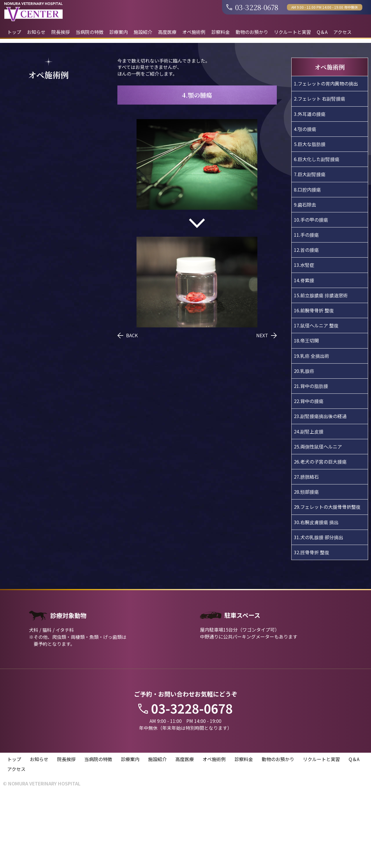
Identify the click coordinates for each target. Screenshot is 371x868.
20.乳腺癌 (304, 443)
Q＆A (322, 32)
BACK (128, 407)
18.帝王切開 (306, 413)
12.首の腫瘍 (306, 322)
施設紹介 (143, 32)
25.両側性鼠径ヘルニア (318, 518)
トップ (14, 32)
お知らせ (36, 32)
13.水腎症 (304, 337)
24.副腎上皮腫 (309, 503)
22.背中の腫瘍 (309, 473)
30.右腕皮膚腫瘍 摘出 (316, 594)
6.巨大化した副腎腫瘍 (317, 231)
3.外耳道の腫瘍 (310, 186)
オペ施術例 (194, 32)
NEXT (267, 407)
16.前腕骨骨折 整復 (314, 382)
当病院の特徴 (90, 32)
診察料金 (221, 32)
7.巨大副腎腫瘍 (310, 246)
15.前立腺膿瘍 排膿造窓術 (321, 367)
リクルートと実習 (292, 32)
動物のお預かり (252, 32)
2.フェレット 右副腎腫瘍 (320, 171)
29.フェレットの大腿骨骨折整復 (327, 579)
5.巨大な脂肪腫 (310, 216)
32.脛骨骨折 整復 (312, 624)
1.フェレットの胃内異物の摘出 (326, 156)
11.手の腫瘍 (306, 307)
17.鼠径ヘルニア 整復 (316, 397)
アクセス (342, 32)
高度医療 (167, 32)
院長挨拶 (61, 32)
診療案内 (119, 32)
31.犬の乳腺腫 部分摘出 (319, 609)
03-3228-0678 (252, 7)
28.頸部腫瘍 (306, 564)
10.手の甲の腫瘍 (311, 291)
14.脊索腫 (304, 352)
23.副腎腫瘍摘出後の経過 (320, 488)
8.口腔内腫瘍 (307, 261)
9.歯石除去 (305, 276)
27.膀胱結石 (306, 548)
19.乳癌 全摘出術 (312, 428)
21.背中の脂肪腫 (311, 458)
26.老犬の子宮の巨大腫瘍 (320, 533)
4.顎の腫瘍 (305, 201)
